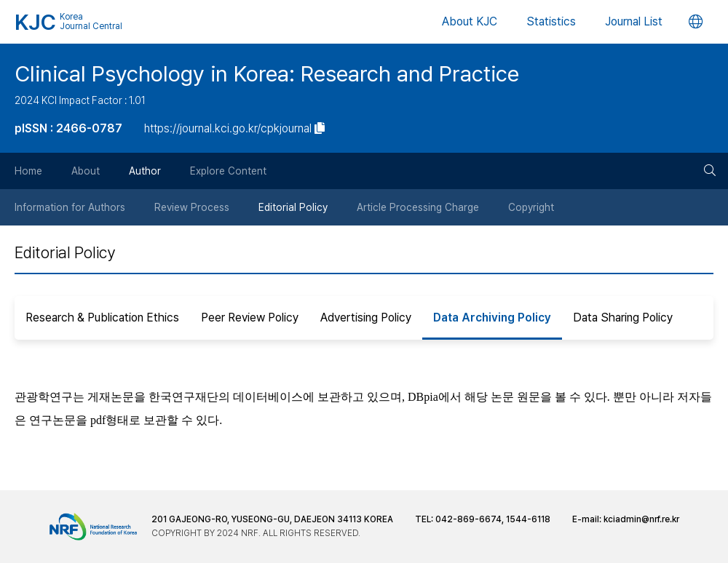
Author (145, 171)
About (86, 171)
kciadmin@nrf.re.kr (641, 519)
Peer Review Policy (250, 318)
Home (28, 171)
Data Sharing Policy (623, 318)
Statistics (551, 21)
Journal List (634, 21)
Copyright (531, 207)
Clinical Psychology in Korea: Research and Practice (267, 73)
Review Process (192, 207)
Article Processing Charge (418, 207)
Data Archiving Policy (492, 318)
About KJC (470, 21)
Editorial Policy (293, 207)
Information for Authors (70, 207)
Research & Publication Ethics (102, 318)
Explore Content (228, 171)
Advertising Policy (366, 318)
